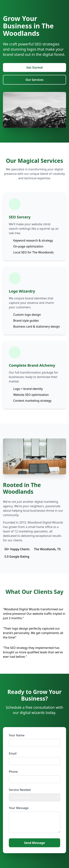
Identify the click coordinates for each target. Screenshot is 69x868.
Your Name (17, 735)
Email (13, 753)
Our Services (35, 80)
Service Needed (20, 790)
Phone (13, 772)
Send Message (34, 843)
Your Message (19, 808)
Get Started (34, 67)
